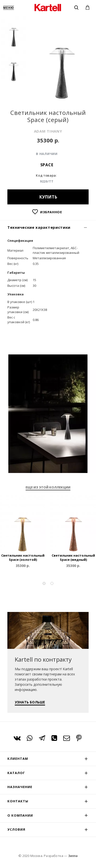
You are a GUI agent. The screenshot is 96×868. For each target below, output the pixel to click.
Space (47, 165)
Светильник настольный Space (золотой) (23, 558)
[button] (44, 583)
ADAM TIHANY (48, 131)
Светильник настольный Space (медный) (73, 558)
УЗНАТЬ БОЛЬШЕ (30, 702)
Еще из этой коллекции (48, 487)
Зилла (73, 856)
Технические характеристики (39, 227)
